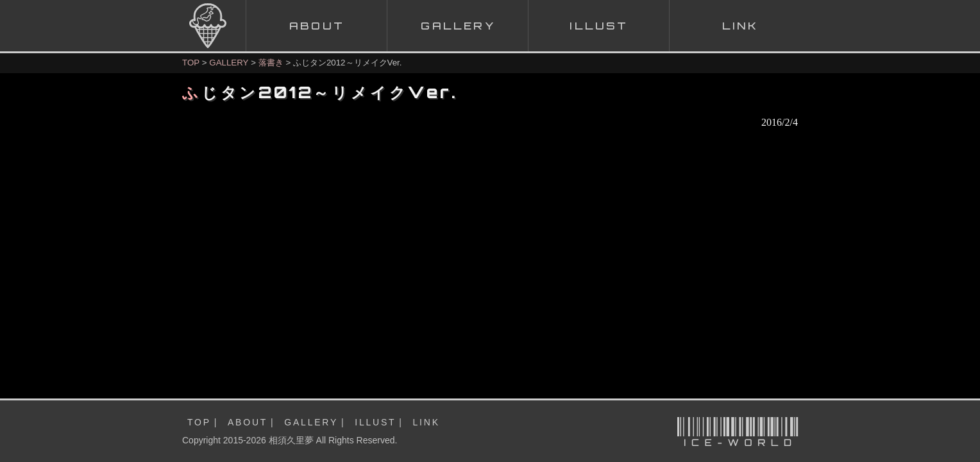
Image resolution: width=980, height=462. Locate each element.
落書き (271, 63)
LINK (427, 422)
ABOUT (248, 422)
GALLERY (229, 63)
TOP (191, 63)
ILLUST (375, 422)
